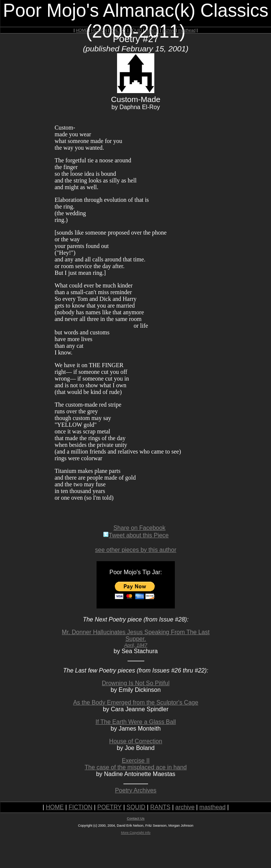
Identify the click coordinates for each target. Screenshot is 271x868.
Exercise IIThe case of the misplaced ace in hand (136, 764)
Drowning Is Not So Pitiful (135, 683)
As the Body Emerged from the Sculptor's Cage (136, 702)
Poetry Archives (135, 790)
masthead (187, 30)
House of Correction (136, 741)
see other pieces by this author (136, 550)
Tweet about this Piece (136, 535)
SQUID (136, 30)
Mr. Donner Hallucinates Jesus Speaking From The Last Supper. (136, 638)
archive (168, 30)
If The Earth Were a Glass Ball (136, 722)
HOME (82, 30)
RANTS (152, 30)
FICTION (99, 30)
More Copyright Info (135, 833)
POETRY (118, 30)
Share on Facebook (139, 528)
